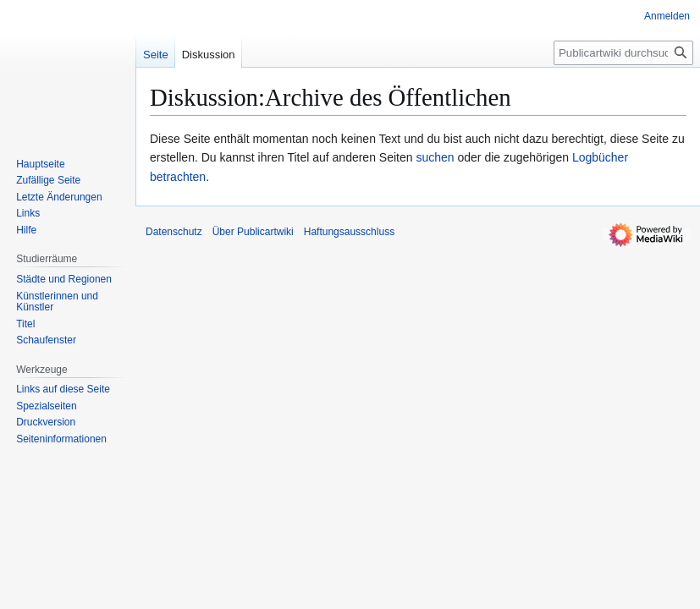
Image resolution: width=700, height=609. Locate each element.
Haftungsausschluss (349, 232)
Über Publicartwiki (253, 232)
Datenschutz (174, 232)
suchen (435, 157)
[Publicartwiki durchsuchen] (623, 53)
